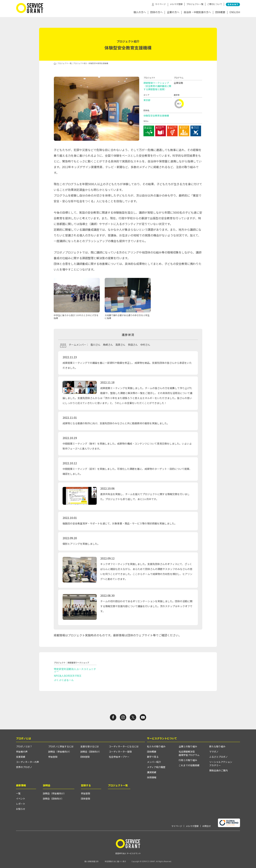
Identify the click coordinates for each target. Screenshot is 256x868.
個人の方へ (140, 12)
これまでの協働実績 (189, 765)
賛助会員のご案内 (218, 770)
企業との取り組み (188, 746)
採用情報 (152, 777)
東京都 (147, 100)
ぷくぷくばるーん (64, 680)
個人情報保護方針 (92, 861)
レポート (21, 804)
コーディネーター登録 (120, 752)
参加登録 (53, 757)
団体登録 (85, 757)
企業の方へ (173, 12)
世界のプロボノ (24, 767)
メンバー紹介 (154, 762)
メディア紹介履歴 (156, 767)
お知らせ (21, 809)
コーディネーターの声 (27, 762)
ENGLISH (235, 12)
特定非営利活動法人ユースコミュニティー (75, 670)
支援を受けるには (90, 746)
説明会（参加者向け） (60, 752)
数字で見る (153, 757)
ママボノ (214, 752)
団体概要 (220, 12)
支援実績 (21, 757)
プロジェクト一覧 (195, 4)
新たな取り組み (217, 746)
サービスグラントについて (162, 738)
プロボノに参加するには (61, 746)
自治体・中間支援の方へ (197, 12)
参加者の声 (22, 752)
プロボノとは (23, 738)
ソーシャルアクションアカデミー (221, 764)
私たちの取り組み (156, 746)
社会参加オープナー (119, 757)
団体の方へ (156, 12)
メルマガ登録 (176, 4)
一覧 (18, 793)
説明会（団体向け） (91, 752)
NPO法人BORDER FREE (68, 676)
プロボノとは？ (24, 746)
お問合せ (207, 826)
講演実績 (152, 772)
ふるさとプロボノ (218, 757)
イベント (21, 799)
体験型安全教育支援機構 (156, 116)
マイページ (177, 826)
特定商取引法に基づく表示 (115, 861)
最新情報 (21, 785)
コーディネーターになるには (124, 746)
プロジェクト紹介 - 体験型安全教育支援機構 (91, 63)
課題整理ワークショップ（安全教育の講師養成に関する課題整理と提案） (157, 86)
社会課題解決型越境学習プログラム (189, 753)
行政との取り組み (188, 760)
